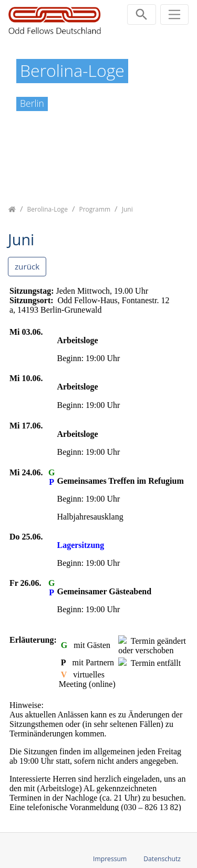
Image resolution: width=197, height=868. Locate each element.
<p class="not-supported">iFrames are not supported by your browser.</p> (98, 548)
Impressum (110, 859)
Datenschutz (162, 859)
